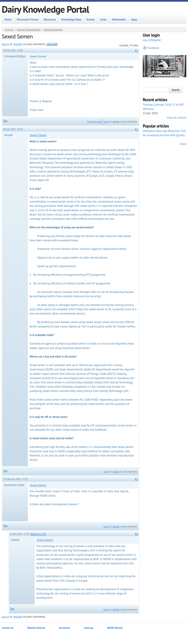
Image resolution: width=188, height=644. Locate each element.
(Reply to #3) (38, 534)
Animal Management (29, 30)
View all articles (177, 118)
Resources (50, 19)
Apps (134, 19)
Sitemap (89, 628)
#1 (136, 51)
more (183, 144)
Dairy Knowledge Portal (45, 9)
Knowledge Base (71, 19)
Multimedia (119, 19)
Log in (5, 44)
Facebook (153, 48)
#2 (136, 129)
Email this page (94, 122)
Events (91, 19)
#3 (136, 479)
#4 (136, 534)
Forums (9, 30)
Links (103, 19)
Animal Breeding (53, 30)
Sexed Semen (38, 135)
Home (8, 19)
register (18, 44)
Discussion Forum (28, 19)
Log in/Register (152, 40)
